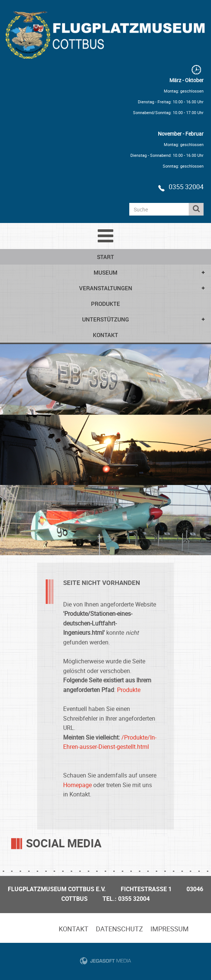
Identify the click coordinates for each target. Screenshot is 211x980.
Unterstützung (105, 319)
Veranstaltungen (106, 288)
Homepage (77, 785)
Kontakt (105, 335)
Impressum (170, 929)
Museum (105, 272)
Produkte (105, 304)
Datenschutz (119, 929)
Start (105, 257)
